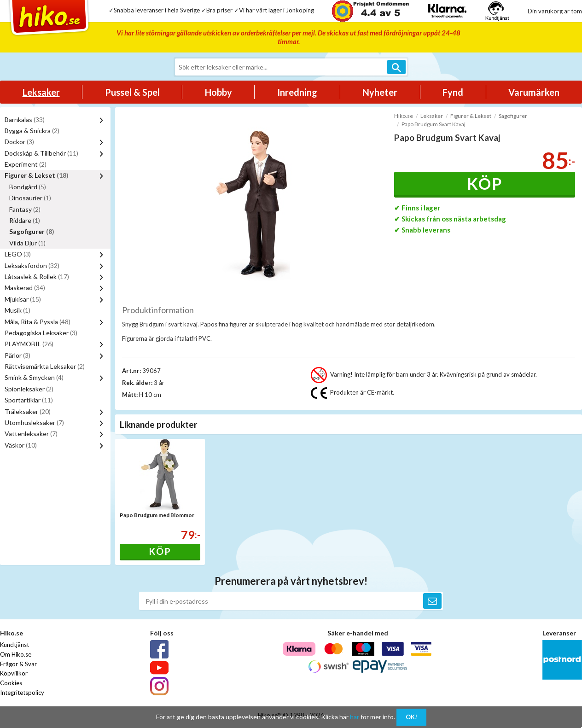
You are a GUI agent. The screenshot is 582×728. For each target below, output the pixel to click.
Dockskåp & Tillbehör (41, 153)
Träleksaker (28, 411)
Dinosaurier (30, 198)
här (355, 717)
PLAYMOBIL (29, 344)
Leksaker (41, 92)
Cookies (11, 683)
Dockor (19, 142)
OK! (411, 717)
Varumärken (534, 92)
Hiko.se (404, 116)
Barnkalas (25, 119)
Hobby (218, 92)
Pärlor (17, 355)
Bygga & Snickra (32, 131)
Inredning (297, 92)
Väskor (21, 445)
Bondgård (28, 187)
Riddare (25, 220)
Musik (17, 310)
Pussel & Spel (132, 92)
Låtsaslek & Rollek (37, 277)
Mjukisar (23, 299)
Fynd (453, 92)
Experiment (26, 164)
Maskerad (25, 288)
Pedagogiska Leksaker (41, 333)
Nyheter (380, 92)
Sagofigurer (32, 231)
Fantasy (25, 209)
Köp (485, 183)
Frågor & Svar (18, 664)
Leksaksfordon (32, 265)
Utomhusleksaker (34, 422)
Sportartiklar (29, 400)
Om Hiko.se (16, 654)
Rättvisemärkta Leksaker (45, 366)
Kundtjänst (15, 645)
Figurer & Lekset (37, 175)
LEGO (18, 254)
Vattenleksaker (31, 434)
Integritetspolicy (22, 693)
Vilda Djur (27, 243)
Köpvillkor (14, 673)
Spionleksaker (29, 389)
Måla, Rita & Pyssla (38, 322)
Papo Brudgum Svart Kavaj (434, 124)
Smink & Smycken (34, 377)
